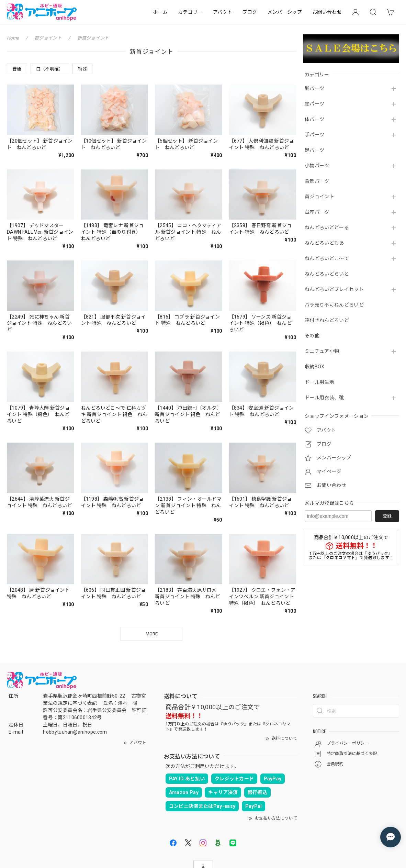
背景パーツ (317, 181)
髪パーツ (314, 88)
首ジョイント (319, 197)
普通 (17, 69)
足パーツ (314, 150)
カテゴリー (190, 12)
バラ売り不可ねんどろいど (334, 305)
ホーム (160, 12)
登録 (387, 516)
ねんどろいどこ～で (327, 258)
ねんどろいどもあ (324, 243)
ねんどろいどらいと (327, 274)
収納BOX (315, 367)
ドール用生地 (319, 382)
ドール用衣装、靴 (324, 398)
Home (13, 38)
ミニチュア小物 (322, 351)
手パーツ (314, 135)
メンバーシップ (285, 12)
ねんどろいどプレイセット (334, 289)
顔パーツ (314, 104)
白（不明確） (50, 69)
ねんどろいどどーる (327, 227)
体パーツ (314, 119)
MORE (152, 634)
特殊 (83, 69)
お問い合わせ (327, 12)
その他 (312, 336)
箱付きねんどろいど (327, 320)
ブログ (250, 12)
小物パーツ (317, 166)
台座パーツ (317, 212)
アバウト (223, 12)
